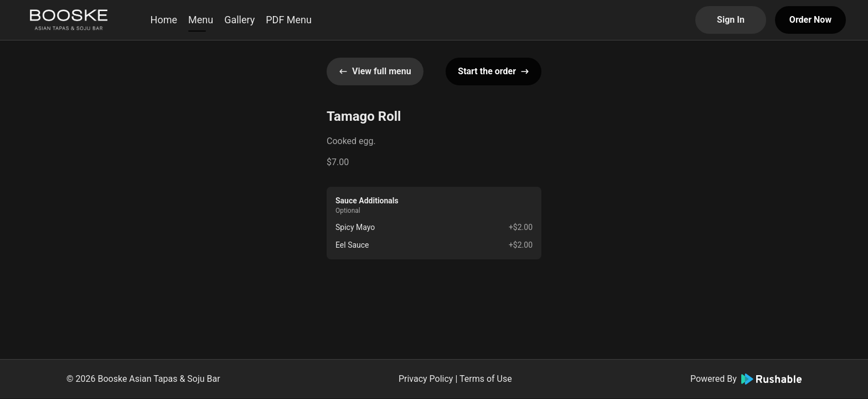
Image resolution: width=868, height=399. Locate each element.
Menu (201, 20)
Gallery (239, 20)
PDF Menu (289, 20)
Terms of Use (486, 379)
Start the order (494, 71)
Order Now (810, 20)
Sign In (731, 20)
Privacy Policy (426, 379)
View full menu (375, 71)
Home (164, 20)
